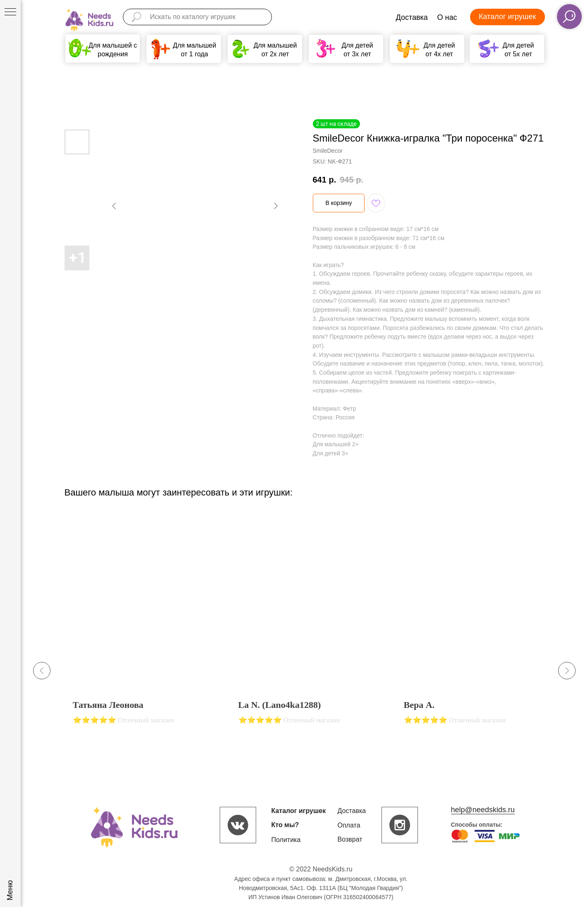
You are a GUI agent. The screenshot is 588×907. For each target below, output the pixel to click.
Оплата (349, 825)
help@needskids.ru (483, 810)
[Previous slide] (42, 671)
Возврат (350, 839)
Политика (286, 840)
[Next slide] (567, 671)
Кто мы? (285, 825)
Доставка (412, 17)
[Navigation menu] (10, 12)
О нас (447, 17)
